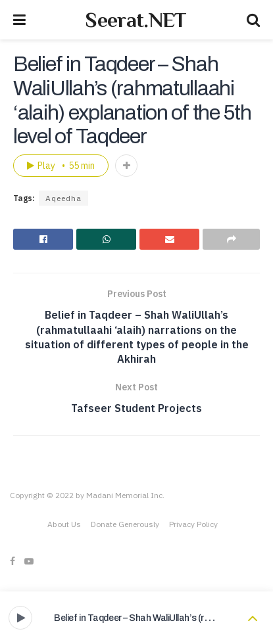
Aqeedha (63, 198)
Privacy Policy (193, 524)
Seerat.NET (136, 20)
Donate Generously (125, 524)
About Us (64, 524)
